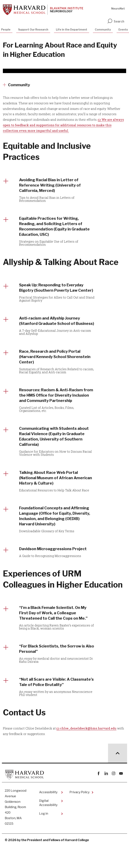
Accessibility (48, 814)
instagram (113, 795)
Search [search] (116, 21)
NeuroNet (118, 8)
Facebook (99, 795)
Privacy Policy (79, 814)
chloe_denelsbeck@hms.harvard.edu (88, 750)
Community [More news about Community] (19, 85)
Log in (44, 835)
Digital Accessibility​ (48, 825)
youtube (121, 795)
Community (103, 29)
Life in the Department (72, 29)
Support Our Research (33, 29)
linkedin (106, 795)
